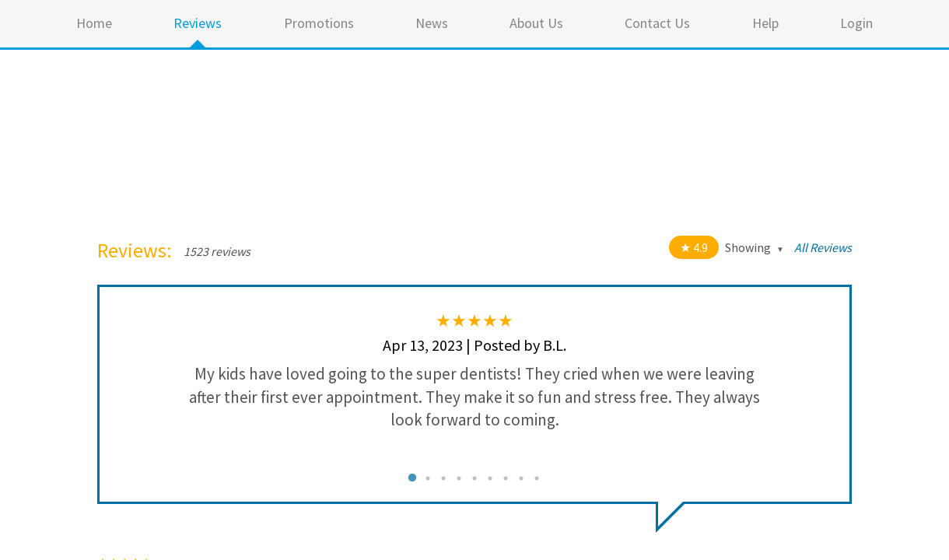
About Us (536, 23)
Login (856, 23)
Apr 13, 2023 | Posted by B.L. (474, 345)
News (432, 23)
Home (94, 23)
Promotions (319, 23)
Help (765, 23)
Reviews (198, 23)
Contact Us (657, 23)
